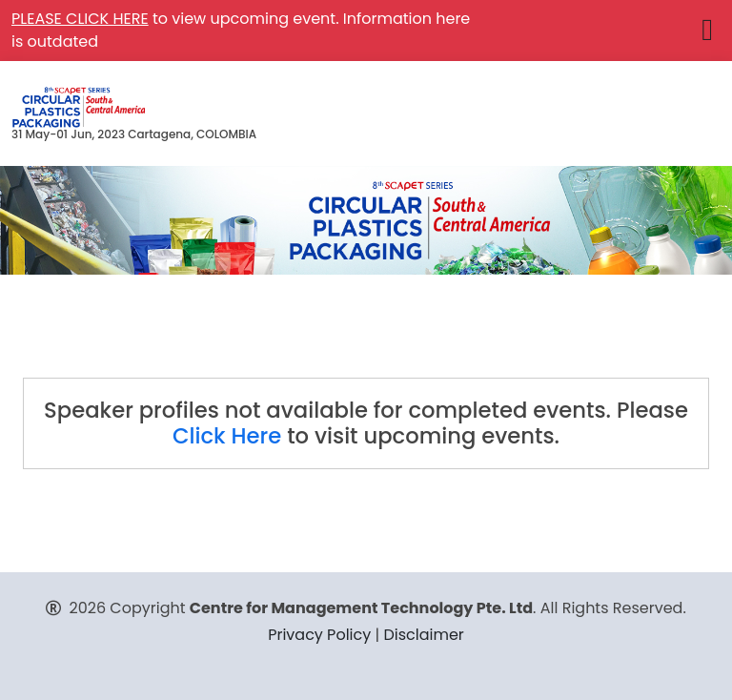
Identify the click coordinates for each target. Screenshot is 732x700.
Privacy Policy (319, 635)
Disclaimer (423, 635)
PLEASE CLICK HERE (80, 19)
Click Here (227, 436)
